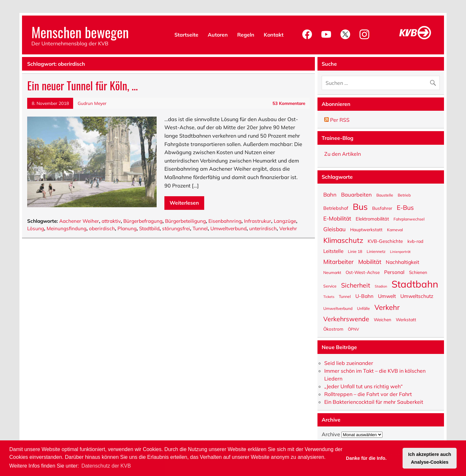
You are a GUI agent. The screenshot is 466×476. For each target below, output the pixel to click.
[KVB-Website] (415, 39)
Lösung (36, 228)
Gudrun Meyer (92, 103)
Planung (127, 228)
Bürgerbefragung (143, 221)
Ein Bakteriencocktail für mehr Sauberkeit (374, 402)
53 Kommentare (289, 103)
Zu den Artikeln (343, 154)
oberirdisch (102, 228)
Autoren (218, 35)
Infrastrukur (258, 221)
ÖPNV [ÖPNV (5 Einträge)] (354, 329)
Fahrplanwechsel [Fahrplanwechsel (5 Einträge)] (409, 219)
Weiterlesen (184, 203)
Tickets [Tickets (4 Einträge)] (329, 296)
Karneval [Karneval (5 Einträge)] (395, 230)
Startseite (186, 35)
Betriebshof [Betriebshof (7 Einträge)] (336, 208)
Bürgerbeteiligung (185, 221)
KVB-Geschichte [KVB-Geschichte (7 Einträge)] (385, 241)
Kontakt (274, 35)
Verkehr (288, 228)
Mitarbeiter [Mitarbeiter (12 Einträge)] (338, 261)
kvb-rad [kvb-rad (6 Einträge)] (415, 241)
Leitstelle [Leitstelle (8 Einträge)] (333, 251)
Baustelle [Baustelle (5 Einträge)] (385, 195)
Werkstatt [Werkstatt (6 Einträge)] (406, 319)
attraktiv (111, 221)
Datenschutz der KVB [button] (106, 466)
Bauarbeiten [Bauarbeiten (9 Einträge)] (356, 194)
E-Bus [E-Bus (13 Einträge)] (405, 207)
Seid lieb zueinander (349, 363)
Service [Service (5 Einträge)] (330, 286)
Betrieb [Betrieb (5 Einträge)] (404, 195)
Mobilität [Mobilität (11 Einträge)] (370, 261)
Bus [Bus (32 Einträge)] (360, 206)
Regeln (246, 35)
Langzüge (285, 221)
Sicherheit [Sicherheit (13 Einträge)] (356, 285)
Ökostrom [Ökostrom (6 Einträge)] (333, 329)
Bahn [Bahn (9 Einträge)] (330, 194)
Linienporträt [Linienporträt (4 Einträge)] (400, 251)
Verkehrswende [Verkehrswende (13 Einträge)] (346, 318)
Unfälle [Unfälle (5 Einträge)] (363, 308)
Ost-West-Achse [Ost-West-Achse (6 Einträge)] (363, 272)
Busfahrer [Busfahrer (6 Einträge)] (382, 208)
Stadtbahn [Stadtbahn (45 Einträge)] (415, 283)
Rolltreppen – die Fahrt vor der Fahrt (368, 394)
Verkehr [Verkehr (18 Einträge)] (387, 307)
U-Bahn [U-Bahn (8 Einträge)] (364, 296)
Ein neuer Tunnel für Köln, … (83, 85)
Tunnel (200, 228)
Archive (331, 434)
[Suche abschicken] (434, 81)
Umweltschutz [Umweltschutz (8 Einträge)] (417, 296)
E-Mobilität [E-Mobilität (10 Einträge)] (337, 218)
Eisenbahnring (225, 221)
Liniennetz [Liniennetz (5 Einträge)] (376, 251)
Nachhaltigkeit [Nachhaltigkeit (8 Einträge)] (402, 262)
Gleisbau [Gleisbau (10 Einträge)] (334, 229)
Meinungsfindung (67, 228)
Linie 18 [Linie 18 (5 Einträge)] (355, 251)
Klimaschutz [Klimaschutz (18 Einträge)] (343, 240)
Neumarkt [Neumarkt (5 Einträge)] (332, 272)
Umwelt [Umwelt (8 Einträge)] (387, 296)
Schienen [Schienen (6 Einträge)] (418, 272)
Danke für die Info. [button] (366, 458)
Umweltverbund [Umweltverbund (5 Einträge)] (338, 308)
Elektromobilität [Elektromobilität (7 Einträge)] (372, 219)
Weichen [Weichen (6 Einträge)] (383, 319)
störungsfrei (176, 228)
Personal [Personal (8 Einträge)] (394, 272)
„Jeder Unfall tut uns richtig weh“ (363, 386)
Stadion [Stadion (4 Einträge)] (381, 286)
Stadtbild (149, 228)
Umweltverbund (228, 228)
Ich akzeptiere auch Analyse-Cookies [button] (430, 458)
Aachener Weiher (79, 221)
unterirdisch (263, 228)
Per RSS (337, 120)
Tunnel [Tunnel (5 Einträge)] (345, 296)
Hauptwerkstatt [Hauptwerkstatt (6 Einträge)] (366, 229)
